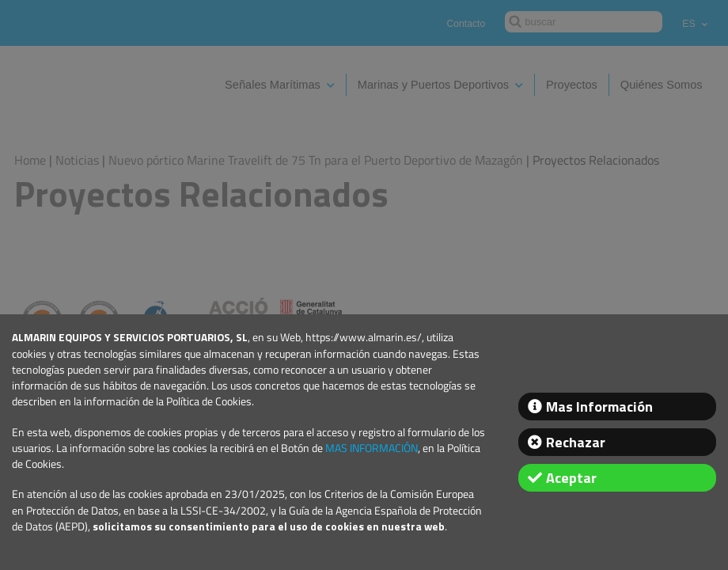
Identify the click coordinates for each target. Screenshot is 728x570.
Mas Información (599, 407)
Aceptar (571, 478)
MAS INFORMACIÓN (372, 448)
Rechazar (576, 442)
